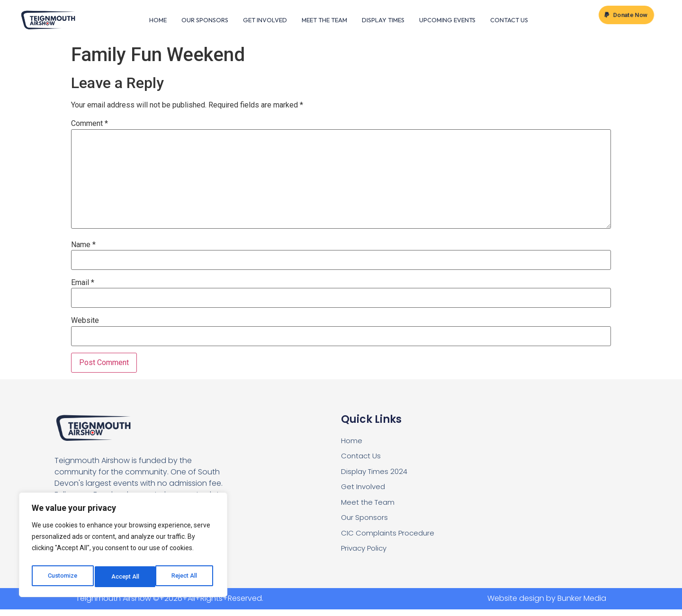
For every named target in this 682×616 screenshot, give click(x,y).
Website (85, 322)
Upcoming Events (447, 20)
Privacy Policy (366, 555)
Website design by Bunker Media (547, 605)
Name (83, 246)
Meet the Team (324, 20)
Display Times (383, 20)
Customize (62, 577)
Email (83, 284)
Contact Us (509, 20)
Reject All (125, 577)
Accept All (185, 577)
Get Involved (265, 20)
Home (158, 20)
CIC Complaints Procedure (390, 539)
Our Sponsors (205, 20)
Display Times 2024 (376, 474)
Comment (90, 125)
